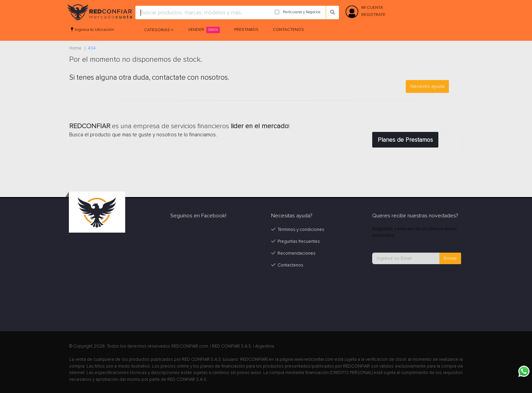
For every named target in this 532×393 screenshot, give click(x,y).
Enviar (450, 258)
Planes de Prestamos (405, 140)
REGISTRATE (373, 15)
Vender (204, 30)
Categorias (158, 30)
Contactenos (288, 30)
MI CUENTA (372, 8)
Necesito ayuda (427, 86)
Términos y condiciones (301, 230)
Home (75, 48)
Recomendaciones (297, 253)
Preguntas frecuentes (299, 241)
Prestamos (246, 30)
